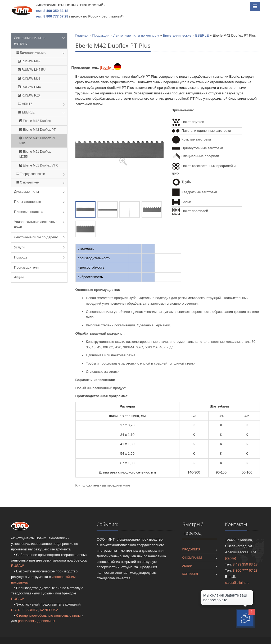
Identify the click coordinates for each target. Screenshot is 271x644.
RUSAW (17, 566)
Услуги (19, 247)
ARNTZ (25, 104)
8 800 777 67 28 (245, 570)
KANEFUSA (49, 610)
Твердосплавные (30, 174)
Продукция (101, 35)
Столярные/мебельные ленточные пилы (48, 615)
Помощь (21, 257)
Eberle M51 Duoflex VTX (39, 165)
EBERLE (26, 112)
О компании (192, 558)
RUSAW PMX (30, 87)
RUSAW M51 (29, 78)
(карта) (231, 558)
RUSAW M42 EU (32, 70)
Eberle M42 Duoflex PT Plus (37, 141)
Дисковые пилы (26, 192)
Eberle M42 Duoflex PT (37, 130)
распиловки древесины (37, 621)
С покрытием (28, 182)
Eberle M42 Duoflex (35, 121)
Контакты (190, 574)
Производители (26, 267)
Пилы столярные (28, 202)
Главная (82, 35)
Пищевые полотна (29, 212)
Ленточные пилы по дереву (36, 237)
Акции (19, 277)
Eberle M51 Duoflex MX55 (35, 154)
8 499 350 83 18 (245, 564)
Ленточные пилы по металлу (30, 41)
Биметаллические (31, 53)
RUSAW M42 (29, 61)
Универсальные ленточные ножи (36, 225)
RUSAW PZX (29, 95)
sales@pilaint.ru (237, 583)
